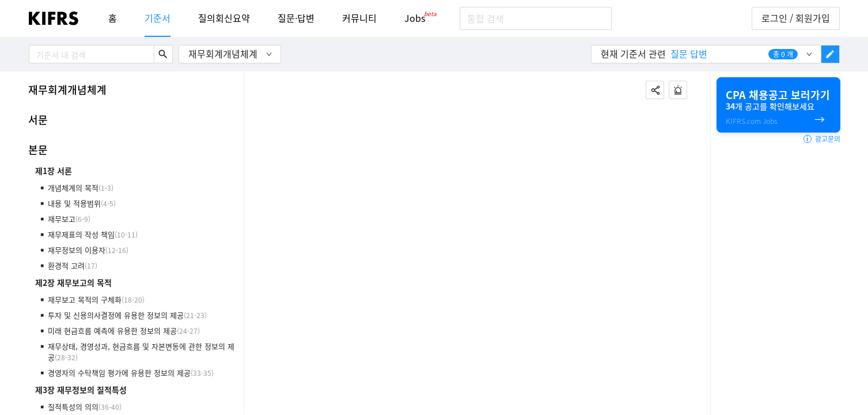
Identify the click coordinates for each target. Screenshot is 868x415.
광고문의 (822, 139)
